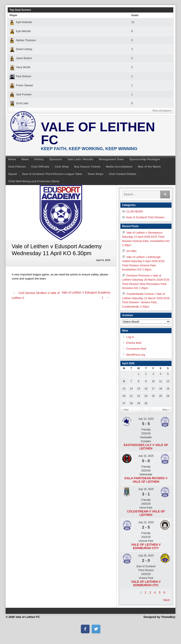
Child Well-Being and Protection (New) (34, 181)
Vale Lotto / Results (80, 159)
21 (131, 396)
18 (161, 389)
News (25, 159)
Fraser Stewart (21, 85)
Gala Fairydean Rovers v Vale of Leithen (146, 480)
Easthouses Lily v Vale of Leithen (146, 447)
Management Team (111, 159)
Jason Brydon (21, 58)
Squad (13, 174)
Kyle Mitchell (20, 31)
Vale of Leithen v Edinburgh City (146, 546)
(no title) (131, 251)
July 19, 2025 (146, 489)
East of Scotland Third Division (145, 217)
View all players (162, 111)
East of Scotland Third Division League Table (52, 174)
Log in (130, 337)
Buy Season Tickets (87, 167)
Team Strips (95, 174)
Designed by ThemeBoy (159, 617)
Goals (135, 15)
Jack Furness (20, 94)
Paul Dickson (20, 76)
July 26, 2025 (146, 556)
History (39, 159)
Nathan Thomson (23, 40)
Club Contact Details (122, 174)
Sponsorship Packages (145, 159)
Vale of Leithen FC (98, 133)
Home (12, 159)
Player (13, 15)
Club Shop (62, 167)
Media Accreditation (119, 167)
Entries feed (134, 343)
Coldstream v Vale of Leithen (146, 513)
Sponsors (56, 159)
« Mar (125, 410)
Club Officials (40, 167)
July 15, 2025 (146, 456)
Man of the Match (149, 167)
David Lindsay (21, 49)
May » (166, 410)
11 (161, 381)
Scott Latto (19, 103)
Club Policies (17, 167)
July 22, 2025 (146, 522)
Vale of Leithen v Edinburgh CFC (146, 583)
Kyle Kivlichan (21, 22)
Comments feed (136, 349)
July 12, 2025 (146, 419)
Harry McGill (20, 67)
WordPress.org (135, 355)
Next (166, 600)
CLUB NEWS (135, 211)
